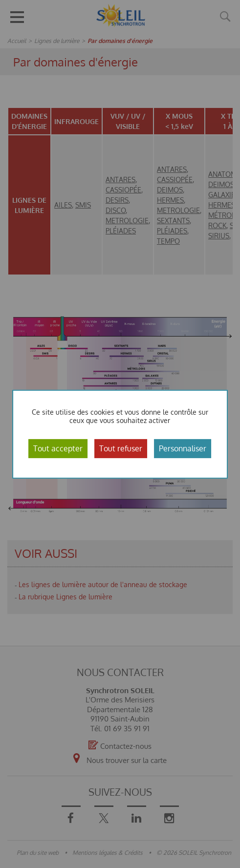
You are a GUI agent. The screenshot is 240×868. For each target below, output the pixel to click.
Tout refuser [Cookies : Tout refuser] (121, 448)
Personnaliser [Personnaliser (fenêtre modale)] (183, 448)
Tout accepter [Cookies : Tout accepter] (58, 448)
